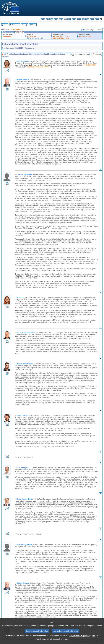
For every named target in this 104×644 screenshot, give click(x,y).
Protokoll (98, 54)
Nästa (23, 25)
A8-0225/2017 (8, 36)
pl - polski (86, 19)
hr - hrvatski (68, 19)
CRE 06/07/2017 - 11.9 (61, 38)
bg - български (42, 19)
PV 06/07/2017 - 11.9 (60, 36)
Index (6, 25)
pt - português (88, 19)
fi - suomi (98, 19)
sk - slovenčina (93, 19)
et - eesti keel (55, 19)
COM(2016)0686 (90, 65)
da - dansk (49, 19)
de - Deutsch (52, 19)
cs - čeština (47, 19)
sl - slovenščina (96, 19)
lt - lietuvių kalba (75, 19)
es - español (44, 19)
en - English (60, 19)
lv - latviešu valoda (73, 19)
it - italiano (70, 19)
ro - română (91, 19)
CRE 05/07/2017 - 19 (35, 38)
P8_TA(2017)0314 (85, 36)
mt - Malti (80, 19)
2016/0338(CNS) (16, 30)
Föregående (16, 25)
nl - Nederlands (83, 19)
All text (34, 25)
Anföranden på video (82, 54)
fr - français (62, 19)
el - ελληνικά (57, 19)
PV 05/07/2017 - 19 (34, 36)
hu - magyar (78, 19)
